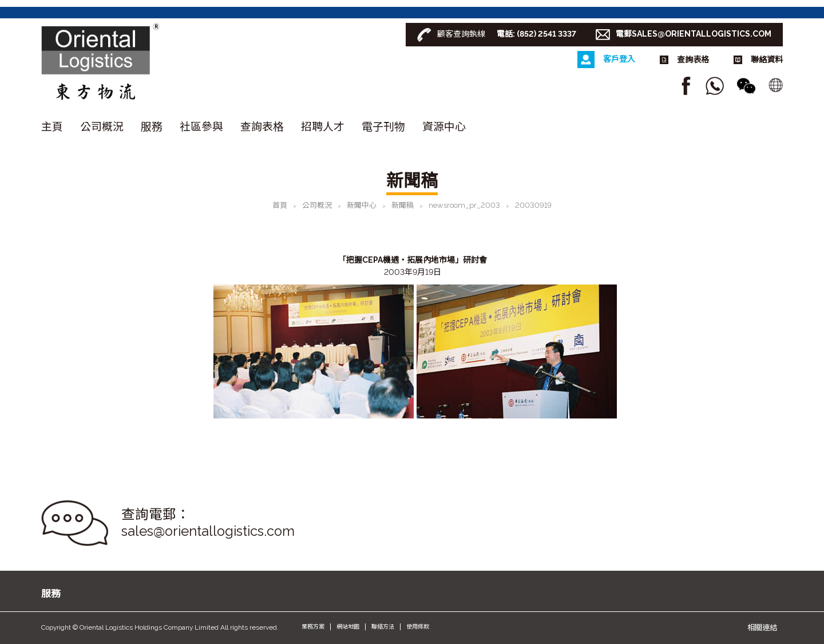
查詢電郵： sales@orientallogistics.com (208, 523)
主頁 (52, 127)
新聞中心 (362, 205)
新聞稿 (403, 205)
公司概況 (102, 127)
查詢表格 (262, 127)
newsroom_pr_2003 (464, 205)
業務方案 (313, 627)
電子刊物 (383, 127)
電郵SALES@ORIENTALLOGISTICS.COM (694, 34)
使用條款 (418, 627)
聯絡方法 (383, 627)
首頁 (280, 205)
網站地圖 (348, 627)
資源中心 (444, 127)
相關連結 (762, 627)
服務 (152, 127)
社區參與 (201, 127)
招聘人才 (323, 127)
